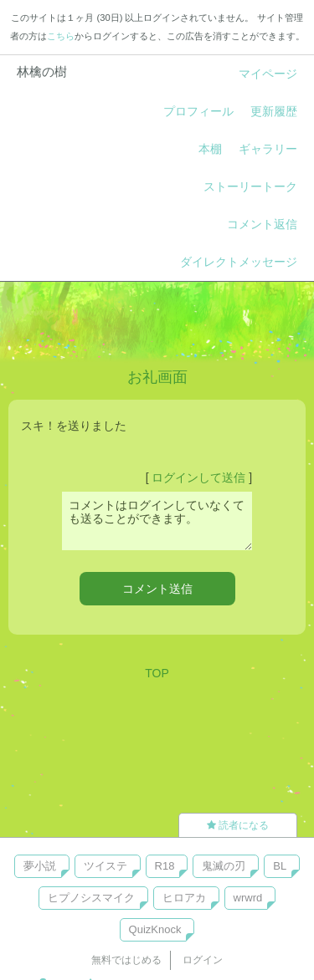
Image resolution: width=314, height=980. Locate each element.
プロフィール (198, 111)
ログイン (203, 960)
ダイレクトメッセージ (239, 262)
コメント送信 (157, 589)
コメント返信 (262, 224)
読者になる (238, 825)
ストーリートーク (250, 186)
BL (280, 866)
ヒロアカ (184, 898)
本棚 (210, 149)
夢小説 (40, 866)
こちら (61, 36)
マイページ (268, 74)
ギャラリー (268, 149)
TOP (157, 673)
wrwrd (248, 898)
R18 (165, 866)
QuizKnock (155, 929)
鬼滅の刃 (224, 866)
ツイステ (106, 866)
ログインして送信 (198, 477)
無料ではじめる (126, 960)
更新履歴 (274, 111)
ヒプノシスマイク (91, 898)
